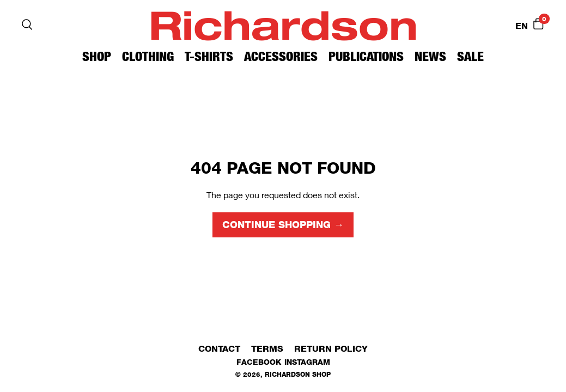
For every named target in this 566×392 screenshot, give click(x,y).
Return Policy (331, 349)
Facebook (259, 362)
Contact (219, 349)
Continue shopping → (283, 225)
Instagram (307, 362)
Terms (267, 349)
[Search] (27, 24)
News (430, 56)
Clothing (148, 56)
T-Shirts (209, 56)
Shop (97, 56)
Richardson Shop (298, 374)
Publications (366, 56)
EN (522, 26)
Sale (470, 56)
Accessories (281, 56)
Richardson (283, 24)
